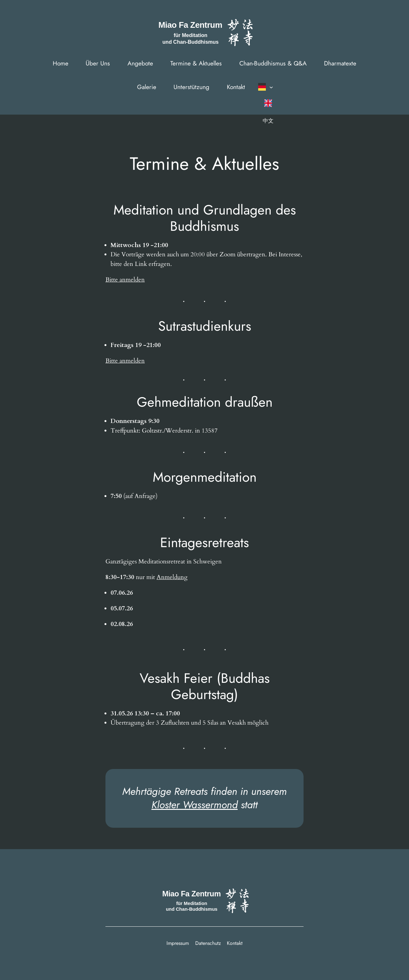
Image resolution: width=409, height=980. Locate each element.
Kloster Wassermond (195, 805)
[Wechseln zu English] (268, 103)
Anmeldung (172, 577)
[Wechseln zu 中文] (268, 121)
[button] (267, 87)
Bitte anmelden (125, 280)
